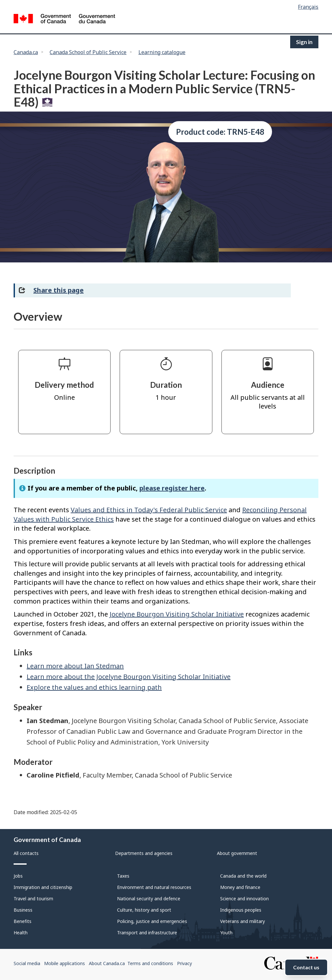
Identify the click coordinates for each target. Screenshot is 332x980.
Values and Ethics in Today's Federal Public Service (149, 510)
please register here (172, 488)
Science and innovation (244, 899)
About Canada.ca (107, 963)
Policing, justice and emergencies (152, 921)
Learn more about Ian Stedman (75, 666)
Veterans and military (243, 921)
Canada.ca (26, 52)
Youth (226, 933)
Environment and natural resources (154, 887)
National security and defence (149, 899)
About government (237, 853)
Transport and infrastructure (147, 933)
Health (21, 933)
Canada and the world (243, 876)
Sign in (304, 42)
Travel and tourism (33, 899)
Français (308, 7)
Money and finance (240, 887)
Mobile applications (65, 963)
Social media (27, 963)
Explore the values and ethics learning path (94, 687)
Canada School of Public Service (88, 52)
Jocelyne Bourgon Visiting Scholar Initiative (177, 614)
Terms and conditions (150, 963)
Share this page (59, 290)
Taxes (123, 876)
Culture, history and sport (144, 910)
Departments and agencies (144, 853)
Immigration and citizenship (43, 887)
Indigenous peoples (241, 910)
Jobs (18, 876)
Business (23, 910)
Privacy (184, 963)
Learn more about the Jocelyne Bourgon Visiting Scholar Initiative (129, 677)
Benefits (23, 921)
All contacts (26, 853)
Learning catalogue (162, 52)
